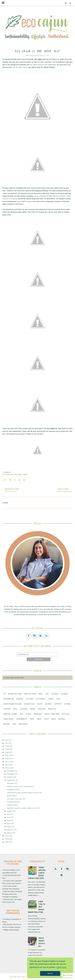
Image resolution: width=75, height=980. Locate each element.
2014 (7, 765)
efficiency (30, 699)
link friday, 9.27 (12, 783)
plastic (29, 714)
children (55, 694)
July (8, 814)
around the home (15, 694)
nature (33, 709)
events (51, 699)
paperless (52, 709)
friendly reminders (14, 802)
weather (62, 719)
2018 (7, 752)
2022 (7, 740)
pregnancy (38, 714)
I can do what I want (19, 67)
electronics (41, 699)
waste (47, 719)
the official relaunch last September (43, 65)
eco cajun (6, 475)
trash (32, 719)
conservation (9, 699)
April (9, 824)
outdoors (42, 709)
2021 (7, 743)
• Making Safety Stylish (11, 930)
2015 (7, 762)
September (11, 780)
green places (29, 704)
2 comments (7, 472)
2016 (7, 759)
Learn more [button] (61, 967)
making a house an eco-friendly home (20, 786)
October (10, 777)
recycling (66, 714)
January (10, 833)
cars (47, 694)
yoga (14, 724)
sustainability (22, 719)
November (11, 774)
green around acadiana (12, 704)
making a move (12, 805)
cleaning (64, 694)
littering (7, 709)
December (11, 771)
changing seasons (13, 789)
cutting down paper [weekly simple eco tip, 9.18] (24, 793)
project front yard (52, 714)
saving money (9, 719)
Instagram (29, 201)
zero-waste (23, 724)
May (9, 820)
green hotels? (12, 796)
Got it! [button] (50, 973)
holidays (48, 704)
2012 (7, 836)
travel (39, 719)
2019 (7, 749)
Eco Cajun (21, 977)
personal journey (21, 475)
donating (20, 699)
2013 (7, 768)
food (58, 699)
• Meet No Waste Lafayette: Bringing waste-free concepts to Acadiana (12, 894)
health (40, 704)
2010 (7, 839)
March (9, 827)
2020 (7, 746)
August (10, 811)
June (9, 817)
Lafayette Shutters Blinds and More (52, 196)
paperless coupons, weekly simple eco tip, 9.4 (23, 808)
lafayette (58, 704)
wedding (7, 724)
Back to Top (68, 975)
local (12, 475)
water (54, 719)
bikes (41, 694)
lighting (67, 704)
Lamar (36, 196)
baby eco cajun (30, 694)
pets (22, 714)
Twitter (19, 201)
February (10, 830)
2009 (7, 842)
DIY (4, 694)
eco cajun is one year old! (16, 799)
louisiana (24, 709)
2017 (7, 755)
